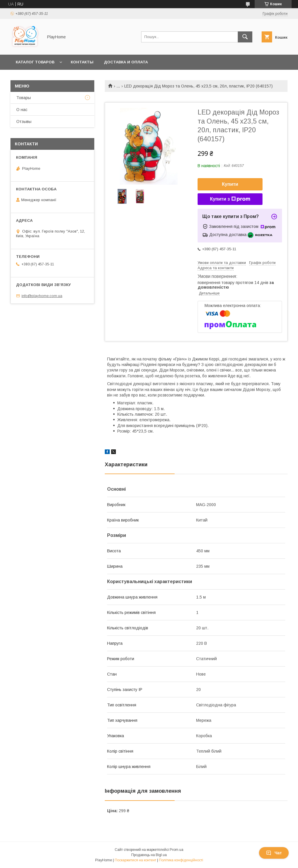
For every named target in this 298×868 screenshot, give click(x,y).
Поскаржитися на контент (135, 860)
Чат (274, 853)
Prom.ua (177, 850)
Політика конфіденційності (181, 860)
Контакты (82, 62)
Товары (24, 98)
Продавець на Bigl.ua (149, 855)
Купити (230, 184)
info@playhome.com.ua (42, 296)
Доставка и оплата (126, 62)
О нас (22, 110)
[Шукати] (245, 37)
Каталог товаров (35, 62)
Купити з (230, 199)
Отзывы (24, 122)
